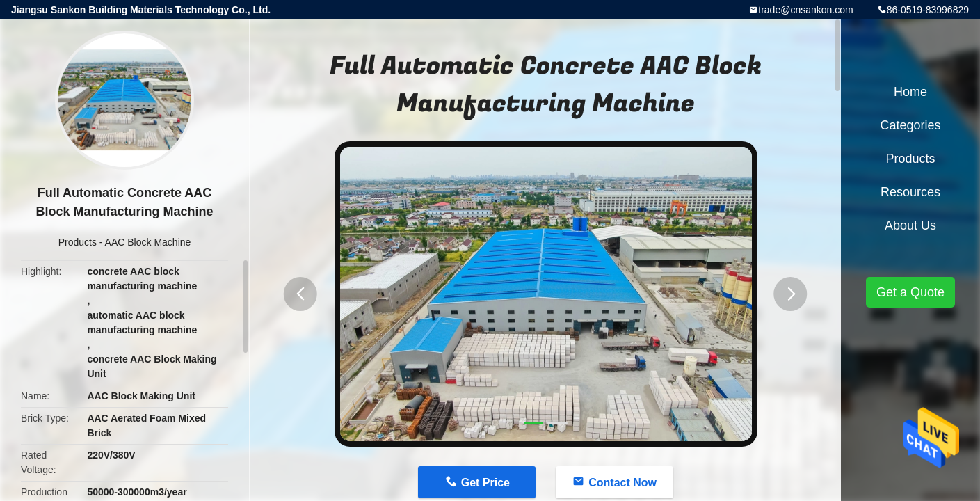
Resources (910, 192)
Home (910, 92)
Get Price (485, 483)
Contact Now (622, 483)
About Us (910, 225)
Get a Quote (910, 292)
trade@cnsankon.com (805, 10)
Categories (910, 125)
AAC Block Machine (148, 242)
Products (78, 242)
